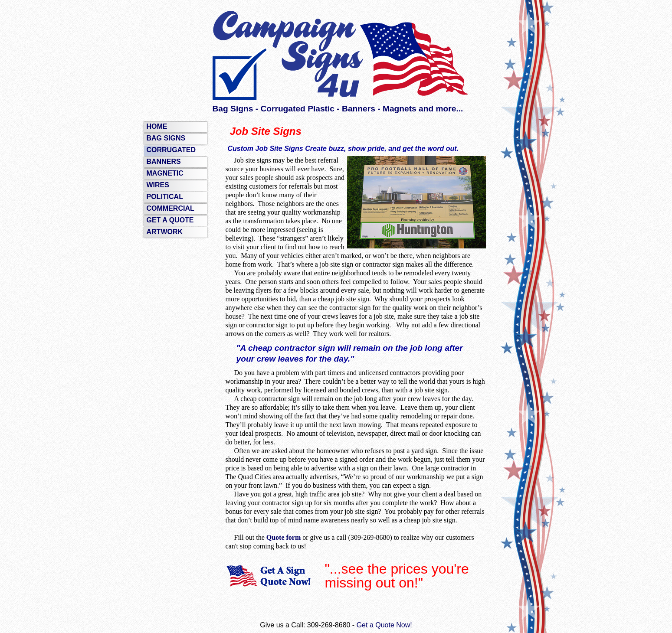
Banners (359, 109)
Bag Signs (233, 109)
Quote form (284, 537)
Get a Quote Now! (384, 625)
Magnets (400, 109)
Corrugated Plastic (297, 109)
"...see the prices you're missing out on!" (397, 576)
